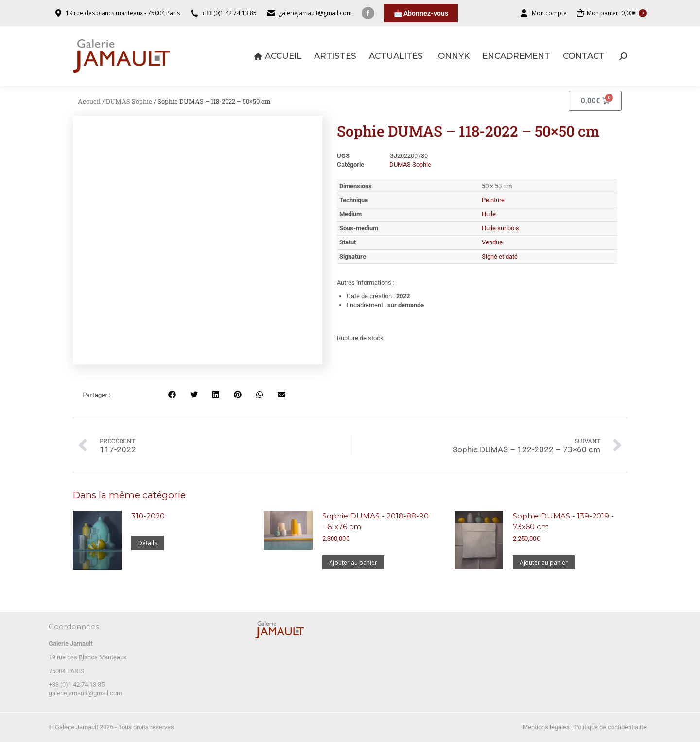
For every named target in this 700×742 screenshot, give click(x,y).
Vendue (492, 242)
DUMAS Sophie (129, 101)
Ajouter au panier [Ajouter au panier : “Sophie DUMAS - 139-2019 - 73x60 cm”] (544, 562)
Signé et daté (500, 256)
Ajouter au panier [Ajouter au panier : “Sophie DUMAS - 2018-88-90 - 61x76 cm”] (353, 562)
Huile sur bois (500, 228)
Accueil (89, 101)
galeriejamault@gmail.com (85, 693)
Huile (489, 214)
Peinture (493, 200)
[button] (172, 395)
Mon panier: (612, 13)
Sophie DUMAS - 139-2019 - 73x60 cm (563, 521)
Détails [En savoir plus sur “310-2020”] (148, 543)
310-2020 (148, 516)
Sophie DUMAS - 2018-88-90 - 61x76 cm (376, 521)
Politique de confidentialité (610, 727)
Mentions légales (546, 727)
